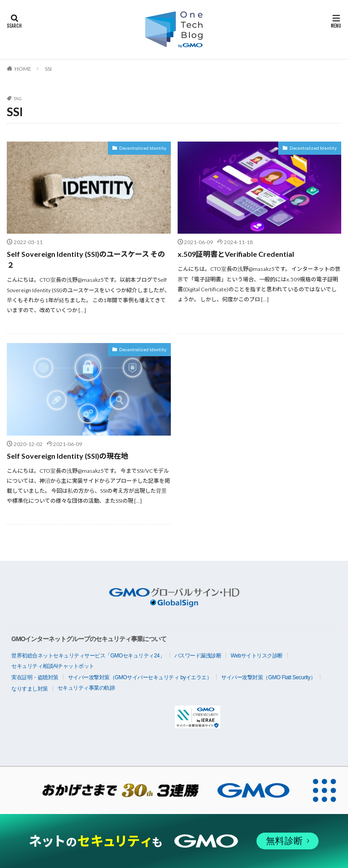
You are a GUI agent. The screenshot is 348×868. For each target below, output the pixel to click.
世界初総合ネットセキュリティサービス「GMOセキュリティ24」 (88, 656)
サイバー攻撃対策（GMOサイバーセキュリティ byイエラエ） (140, 677)
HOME (23, 69)
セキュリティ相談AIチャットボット (53, 666)
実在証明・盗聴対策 (35, 677)
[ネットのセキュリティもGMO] (174, 841)
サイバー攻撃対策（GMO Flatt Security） (268, 677)
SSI (48, 69)
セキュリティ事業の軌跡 (86, 688)
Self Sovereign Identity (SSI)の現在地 (68, 455)
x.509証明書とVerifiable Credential (236, 254)
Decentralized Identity (143, 148)
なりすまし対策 (30, 689)
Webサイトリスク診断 (257, 656)
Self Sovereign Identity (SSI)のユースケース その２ (86, 259)
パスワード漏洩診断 (198, 656)
